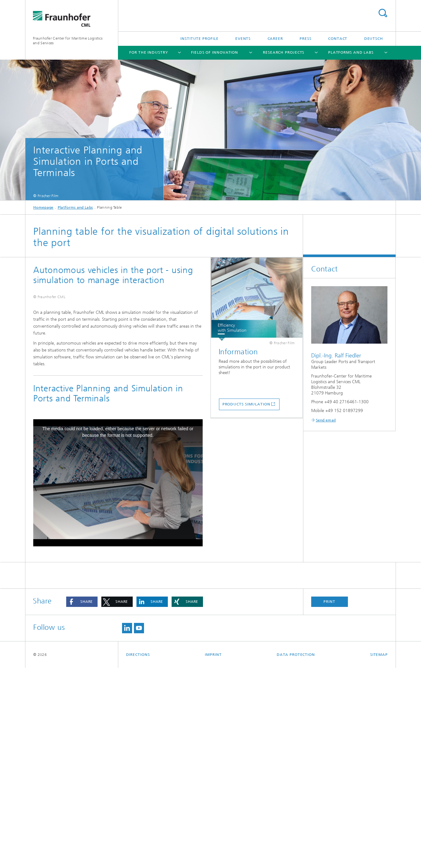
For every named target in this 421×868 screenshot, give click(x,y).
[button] (82, 802)
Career (275, 39)
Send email (326, 420)
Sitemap (379, 855)
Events (243, 39)
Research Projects (284, 52)
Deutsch (374, 39)
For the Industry (149, 52)
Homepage (43, 207)
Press (306, 39)
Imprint (213, 855)
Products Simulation (246, 404)
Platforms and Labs (351, 52)
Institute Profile (199, 39)
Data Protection (296, 855)
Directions (138, 855)
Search (383, 13)
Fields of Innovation (215, 52)
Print (329, 802)
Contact (338, 39)
